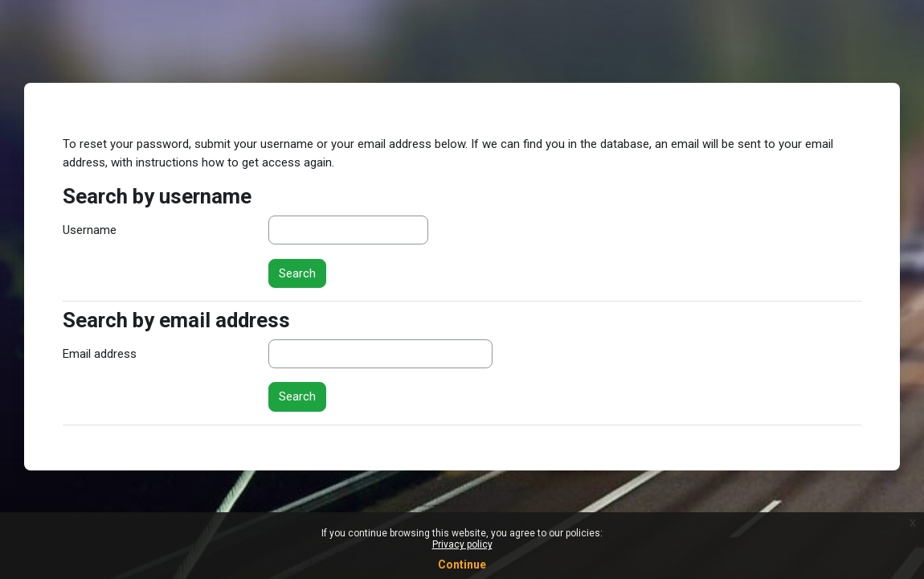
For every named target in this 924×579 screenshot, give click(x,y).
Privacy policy (462, 544)
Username (90, 230)
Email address (100, 354)
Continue (462, 565)
